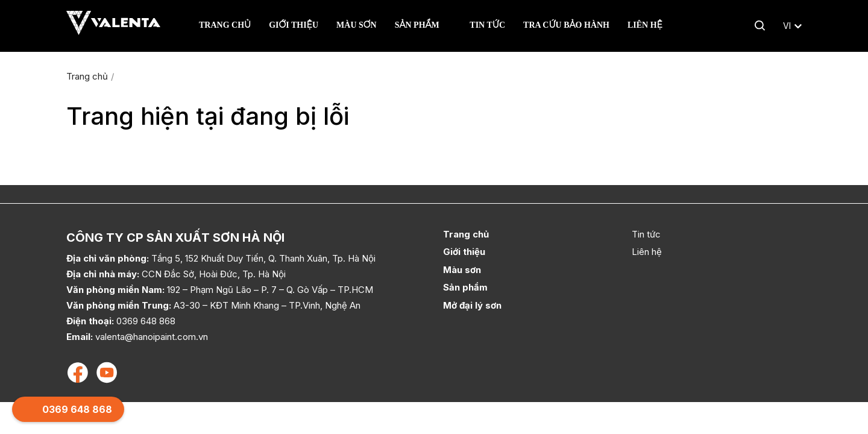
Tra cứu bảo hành (566, 25)
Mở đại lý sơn (472, 305)
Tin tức (487, 25)
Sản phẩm (418, 25)
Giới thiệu (294, 25)
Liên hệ (645, 25)
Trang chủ (225, 25)
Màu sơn (357, 25)
